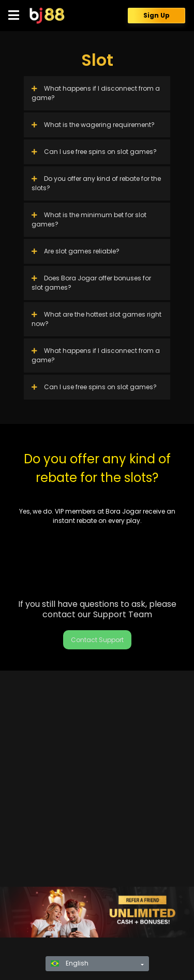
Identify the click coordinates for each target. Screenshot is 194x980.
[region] (97, 912)
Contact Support (97, 640)
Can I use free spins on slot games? (94, 152)
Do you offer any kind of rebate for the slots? (96, 183)
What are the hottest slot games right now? (96, 319)
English (70, 963)
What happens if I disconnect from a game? (96, 93)
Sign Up (156, 15)
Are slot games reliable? (76, 251)
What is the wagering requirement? (93, 125)
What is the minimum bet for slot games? (89, 219)
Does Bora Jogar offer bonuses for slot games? (91, 283)
